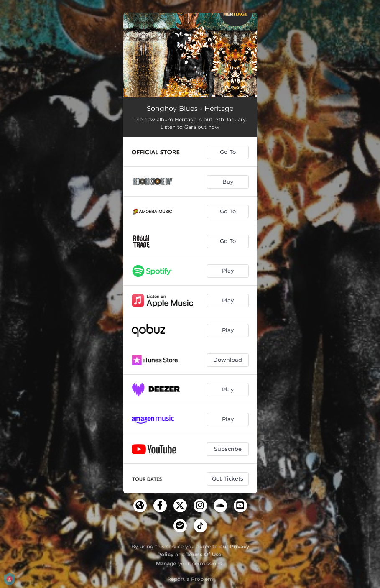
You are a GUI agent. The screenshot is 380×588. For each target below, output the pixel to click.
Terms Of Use (204, 554)
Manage (166, 564)
